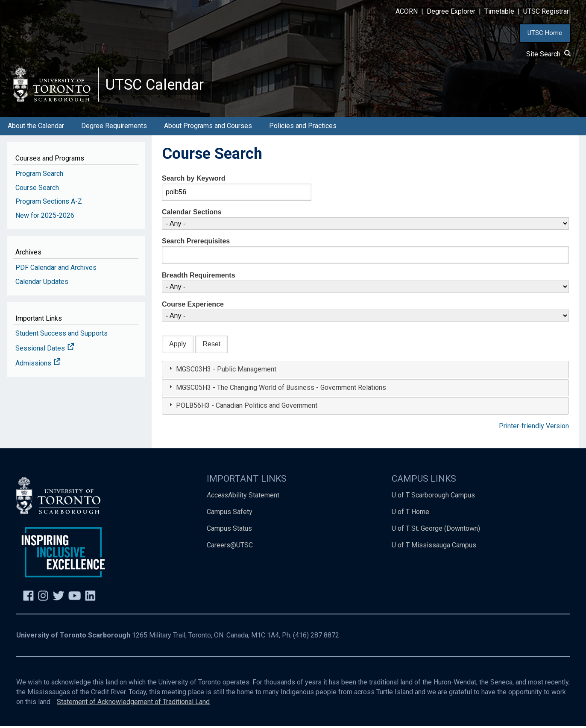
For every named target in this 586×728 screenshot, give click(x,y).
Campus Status (229, 531)
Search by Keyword (194, 180)
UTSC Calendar (157, 85)
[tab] (365, 372)
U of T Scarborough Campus (433, 498)
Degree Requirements (114, 128)
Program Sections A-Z (49, 204)
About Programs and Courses (208, 128)
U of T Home (410, 514)
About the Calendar (36, 128)
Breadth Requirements (199, 278)
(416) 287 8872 (316, 638)
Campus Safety (230, 514)
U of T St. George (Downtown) (436, 531)
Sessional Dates (45, 351)
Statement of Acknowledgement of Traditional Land (133, 704)
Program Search (39, 176)
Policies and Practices (303, 128)
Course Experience (193, 307)
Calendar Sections (192, 215)
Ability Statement (243, 498)
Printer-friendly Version (534, 428)
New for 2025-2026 (45, 218)
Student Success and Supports (62, 336)
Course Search (37, 190)
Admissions (38, 366)
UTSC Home (545, 33)
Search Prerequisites (196, 244)
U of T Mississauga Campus (434, 547)
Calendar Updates (42, 284)
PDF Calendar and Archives (56, 270)
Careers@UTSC (230, 547)
